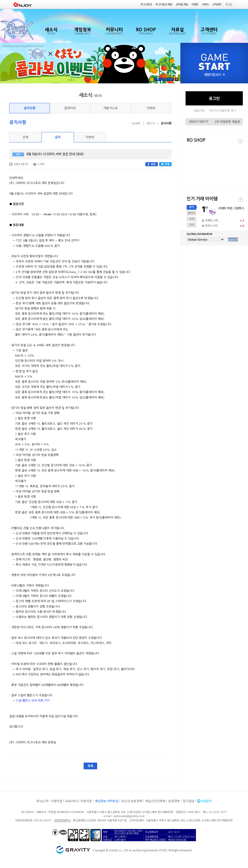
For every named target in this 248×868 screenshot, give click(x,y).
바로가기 (233, 240)
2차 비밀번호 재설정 (227, 122)
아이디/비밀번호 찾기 (223, 111)
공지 (58, 137)
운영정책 (174, 801)
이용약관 (56, 801)
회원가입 (199, 111)
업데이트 (70, 108)
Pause (177, 79)
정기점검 (188, 801)
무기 (192, 207)
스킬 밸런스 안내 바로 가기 (33, 701)
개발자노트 (111, 108)
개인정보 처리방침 (107, 801)
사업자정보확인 (62, 820)
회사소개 (42, 801)
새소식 (151, 123)
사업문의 (206, 801)
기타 (192, 225)
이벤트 (151, 108)
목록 (90, 766)
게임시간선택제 (155, 801)
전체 (25, 137)
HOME (136, 123)
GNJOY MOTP (199, 122)
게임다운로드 (214, 75)
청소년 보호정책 (132, 801)
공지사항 (30, 108)
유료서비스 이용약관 (78, 801)
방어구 (192, 213)
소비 (192, 219)
